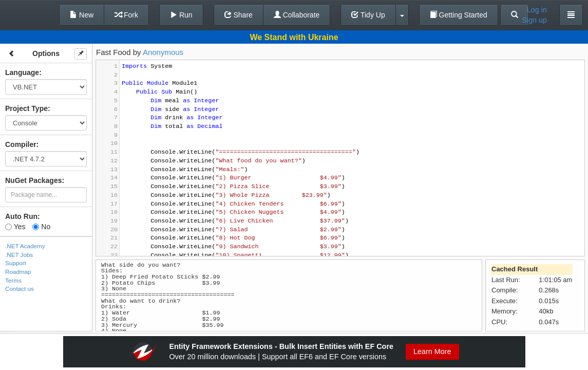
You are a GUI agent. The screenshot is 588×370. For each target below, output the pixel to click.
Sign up (534, 20)
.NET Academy (25, 246)
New (82, 15)
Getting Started (459, 15)
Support (16, 263)
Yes (15, 227)
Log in (537, 10)
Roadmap (18, 272)
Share (239, 15)
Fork (126, 15)
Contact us (20, 289)
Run (181, 15)
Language (22, 72)
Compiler (21, 144)
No (41, 227)
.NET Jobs (19, 255)
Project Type (26, 108)
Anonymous (163, 52)
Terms (13, 280)
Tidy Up (368, 15)
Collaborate (297, 15)
